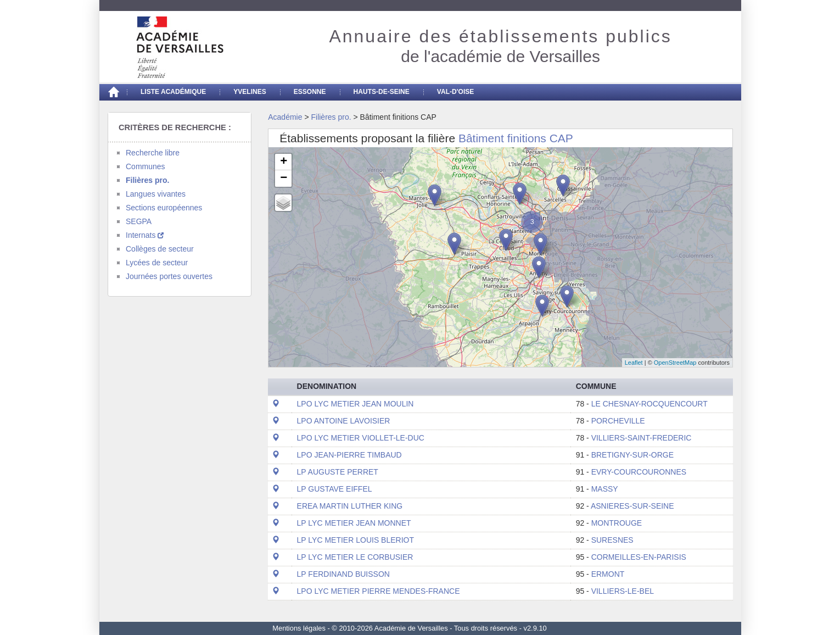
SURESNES (612, 540)
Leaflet (634, 363)
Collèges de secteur (160, 249)
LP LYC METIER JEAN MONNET (354, 523)
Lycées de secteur (157, 263)
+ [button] (284, 162)
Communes (145, 166)
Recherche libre (153, 153)
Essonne (310, 92)
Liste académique (173, 92)
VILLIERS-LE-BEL (623, 591)
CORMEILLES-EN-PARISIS (639, 557)
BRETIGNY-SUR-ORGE (632, 455)
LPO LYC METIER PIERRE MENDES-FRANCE (379, 591)
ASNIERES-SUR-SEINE (632, 506)
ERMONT (608, 574)
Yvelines (250, 92)
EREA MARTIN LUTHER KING (350, 506)
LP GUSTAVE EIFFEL (335, 489)
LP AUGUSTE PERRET (338, 472)
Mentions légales (299, 628)
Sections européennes (164, 208)
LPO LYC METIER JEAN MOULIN (355, 404)
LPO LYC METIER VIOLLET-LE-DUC (361, 438)
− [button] (284, 179)
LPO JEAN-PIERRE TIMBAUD (349, 455)
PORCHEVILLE (618, 421)
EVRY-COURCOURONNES (639, 472)
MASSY (605, 489)
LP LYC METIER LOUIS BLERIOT (355, 540)
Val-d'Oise (455, 92)
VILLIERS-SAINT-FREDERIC (642, 438)
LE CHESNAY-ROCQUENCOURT (649, 404)
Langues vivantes (156, 194)
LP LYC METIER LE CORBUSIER (355, 557)
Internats (145, 235)
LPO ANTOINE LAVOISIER (344, 421)
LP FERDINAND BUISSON (343, 574)
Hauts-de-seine (382, 92)
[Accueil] (113, 92)
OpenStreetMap (675, 363)
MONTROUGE (617, 523)
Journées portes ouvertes (169, 276)
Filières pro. (147, 180)
